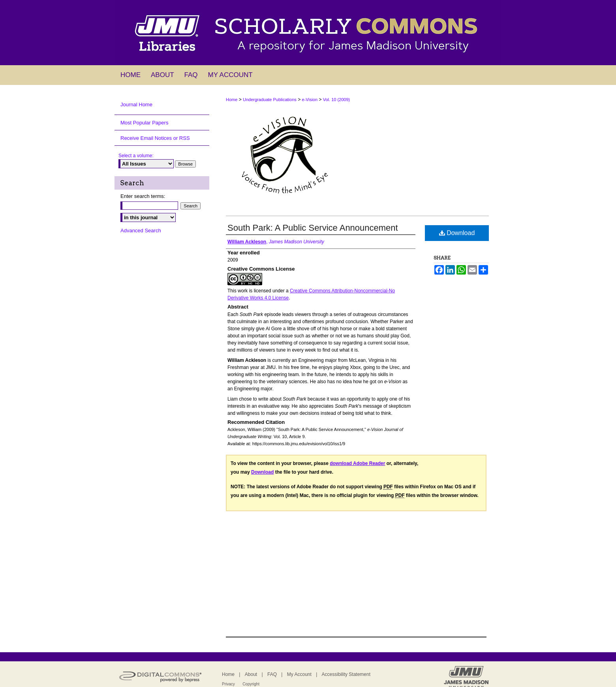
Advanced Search (141, 231)
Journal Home (136, 104)
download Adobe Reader (357, 463)
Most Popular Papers (144, 123)
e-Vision (310, 100)
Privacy (228, 684)
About (251, 674)
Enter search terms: (143, 196)
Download (457, 233)
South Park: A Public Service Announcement (313, 228)
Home (232, 100)
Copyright (251, 684)
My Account (299, 674)
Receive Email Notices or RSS (155, 138)
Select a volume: (136, 156)
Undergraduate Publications (270, 100)
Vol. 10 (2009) (337, 100)
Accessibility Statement (346, 674)
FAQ (272, 674)
